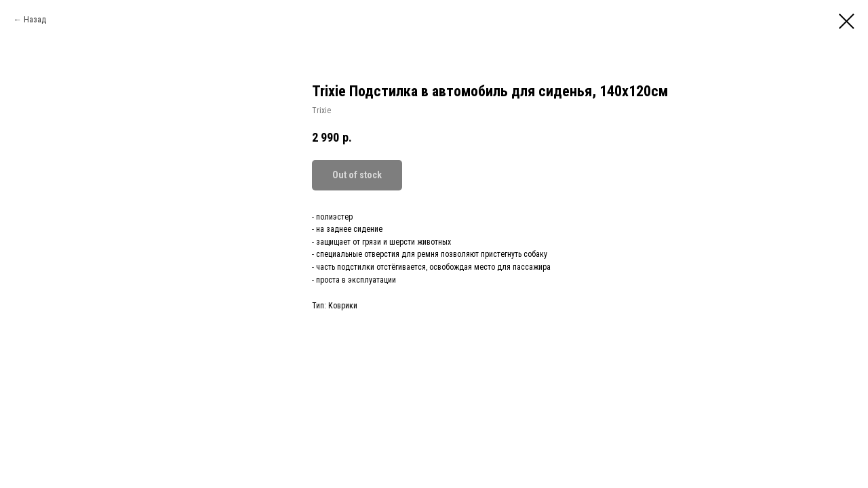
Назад (35, 20)
